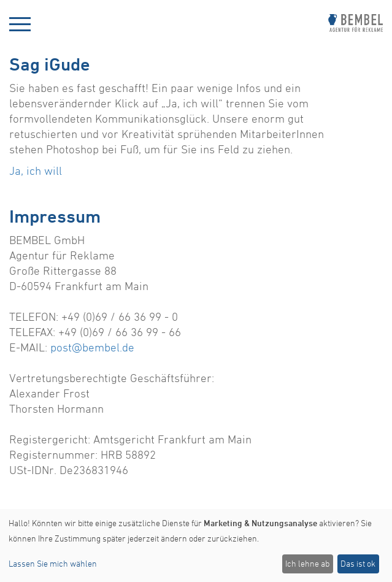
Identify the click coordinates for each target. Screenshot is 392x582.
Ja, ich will (36, 170)
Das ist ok (358, 563)
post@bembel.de (92, 347)
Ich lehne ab (307, 563)
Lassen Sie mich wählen (53, 563)
